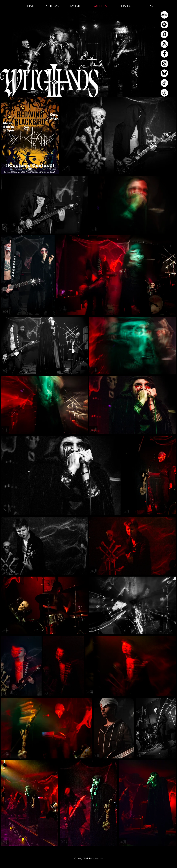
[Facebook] (164, 54)
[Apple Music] (164, 34)
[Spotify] (164, 25)
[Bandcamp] (164, 15)
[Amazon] (164, 44)
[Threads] (164, 93)
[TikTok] (164, 83)
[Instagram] (164, 64)
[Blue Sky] (164, 73)
